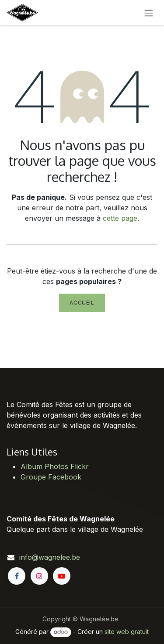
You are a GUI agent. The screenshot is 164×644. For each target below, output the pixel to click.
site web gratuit (127, 632)
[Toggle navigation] (149, 13)
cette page (120, 218)
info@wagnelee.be (50, 557)
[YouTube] (62, 576)
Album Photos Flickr (55, 466)
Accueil (82, 303)
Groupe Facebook (51, 477)
